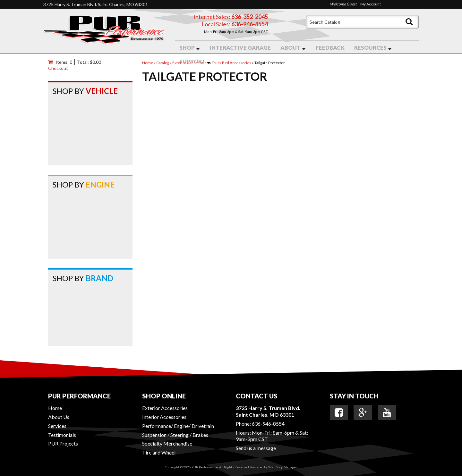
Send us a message (256, 448)
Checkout (58, 68)
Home (55, 408)
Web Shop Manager (282, 467)
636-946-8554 (268, 424)
